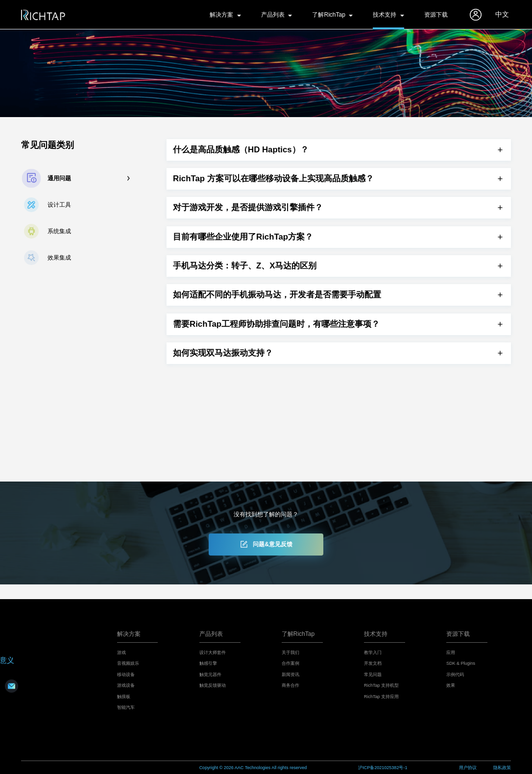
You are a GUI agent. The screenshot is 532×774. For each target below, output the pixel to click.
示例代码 (455, 675)
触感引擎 (208, 663)
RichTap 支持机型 (381, 685)
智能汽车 (126, 707)
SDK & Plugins (461, 663)
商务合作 (290, 685)
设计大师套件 (213, 653)
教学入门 (373, 653)
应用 (451, 653)
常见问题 (373, 675)
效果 (451, 685)
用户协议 (468, 768)
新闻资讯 (290, 675)
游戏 (121, 653)
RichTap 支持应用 (381, 697)
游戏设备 (126, 685)
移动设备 (126, 675)
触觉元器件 (210, 675)
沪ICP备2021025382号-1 (383, 768)
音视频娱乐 (128, 663)
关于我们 (290, 653)
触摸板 (124, 697)
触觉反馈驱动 (213, 685)
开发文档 (373, 663)
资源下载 (436, 15)
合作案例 (290, 663)
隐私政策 (502, 768)
